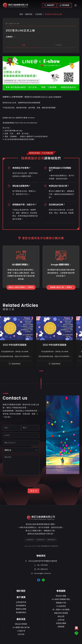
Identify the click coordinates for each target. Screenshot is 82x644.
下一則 (59, 45)
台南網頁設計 (30, 540)
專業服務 (61, 591)
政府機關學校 (21, 606)
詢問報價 (61, 627)
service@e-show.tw (41, 573)
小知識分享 (21, 631)
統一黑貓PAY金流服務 (61, 610)
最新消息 (21, 619)
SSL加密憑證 (61, 606)
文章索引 (11, 37)
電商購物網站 (21, 613)
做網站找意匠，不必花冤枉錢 (41, 153)
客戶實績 (21, 597)
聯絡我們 (49, 5)
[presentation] (19, 482)
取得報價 (64, 5)
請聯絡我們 (53, 158)
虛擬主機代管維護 (61, 613)
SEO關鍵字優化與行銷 (21, 627)
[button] (41, 371)
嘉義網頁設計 (52, 540)
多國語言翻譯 (61, 623)
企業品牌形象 (21, 602)
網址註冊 (61, 616)
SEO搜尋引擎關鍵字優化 (61, 599)
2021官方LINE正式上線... (54, 14)
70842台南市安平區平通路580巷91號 (41, 561)
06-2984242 (41, 569)
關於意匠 (21, 591)
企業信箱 (61, 620)
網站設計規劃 (61, 596)
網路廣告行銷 (61, 603)
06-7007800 (41, 565)
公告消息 (38, 14)
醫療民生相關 (21, 609)
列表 (23, 45)
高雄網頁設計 (41, 540)
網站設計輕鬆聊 (21, 624)
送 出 (34, 491)
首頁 (21, 14)
